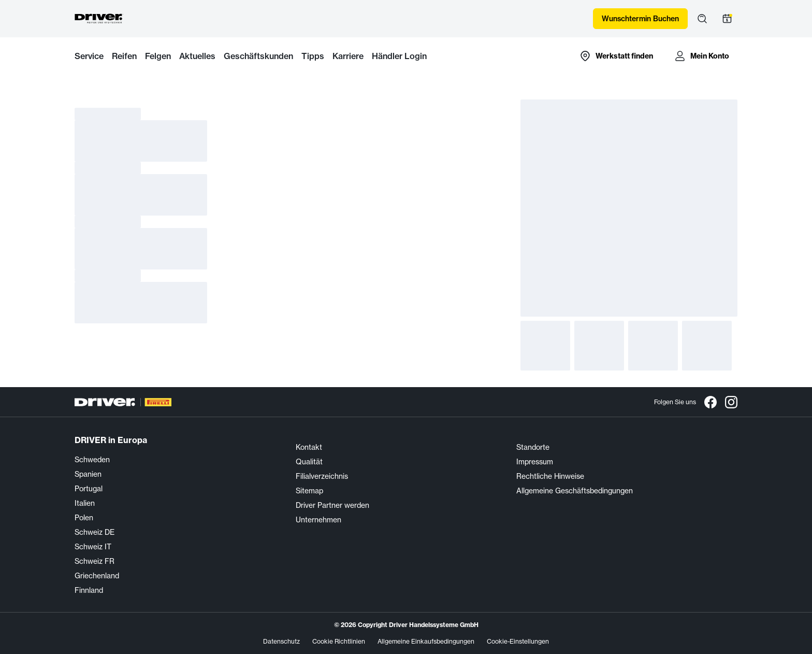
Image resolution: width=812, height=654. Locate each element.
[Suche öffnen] (702, 19)
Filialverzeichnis (322, 476)
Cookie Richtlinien (339, 641)
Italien (85, 503)
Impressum (535, 462)
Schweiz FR (95, 561)
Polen (84, 518)
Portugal (89, 489)
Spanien (88, 474)
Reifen (124, 56)
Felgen (158, 56)
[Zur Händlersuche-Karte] (616, 56)
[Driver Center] (99, 19)
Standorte (533, 447)
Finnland (89, 590)
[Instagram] (731, 402)
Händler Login (399, 56)
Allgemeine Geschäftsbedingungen (575, 491)
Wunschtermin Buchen (640, 19)
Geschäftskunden (258, 56)
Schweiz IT (93, 547)
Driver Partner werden (332, 505)
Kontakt (309, 447)
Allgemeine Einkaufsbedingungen (426, 641)
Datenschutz (281, 641)
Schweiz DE (95, 532)
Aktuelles (197, 56)
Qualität (309, 462)
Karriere (348, 56)
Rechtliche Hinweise (550, 476)
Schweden (92, 460)
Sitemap (309, 491)
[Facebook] (711, 402)
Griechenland (97, 576)
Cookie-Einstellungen (518, 641)
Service (89, 56)
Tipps (313, 56)
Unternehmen (318, 520)
